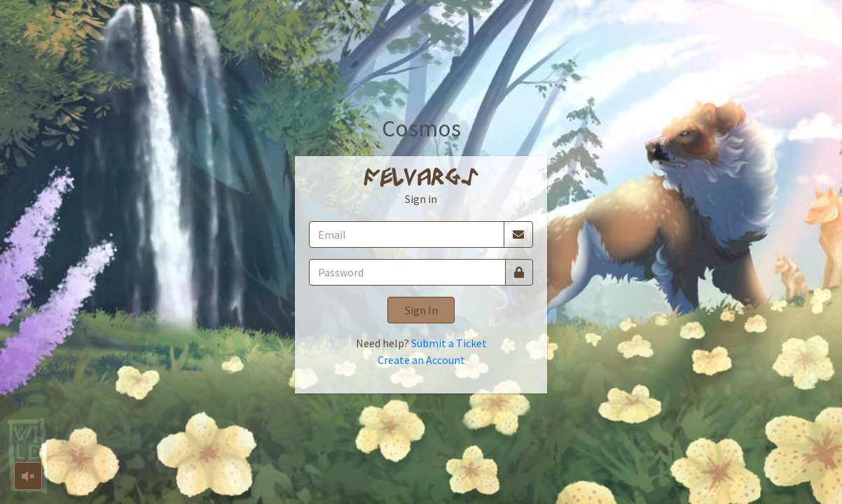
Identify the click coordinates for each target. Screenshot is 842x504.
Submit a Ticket (449, 343)
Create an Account (421, 360)
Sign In (421, 310)
